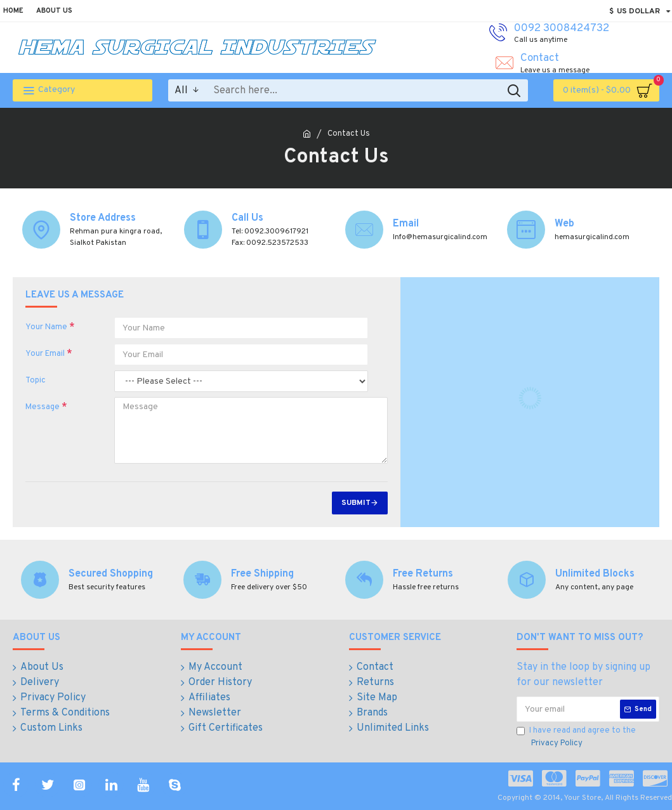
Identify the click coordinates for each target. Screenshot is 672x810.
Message (43, 407)
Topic (36, 381)
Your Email (45, 354)
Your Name (46, 327)
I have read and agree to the (576, 738)
